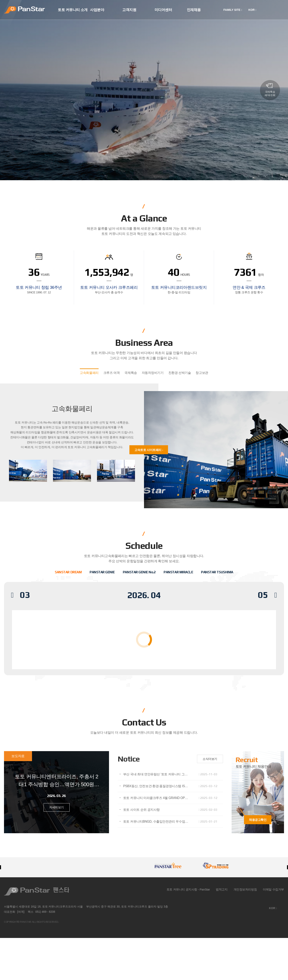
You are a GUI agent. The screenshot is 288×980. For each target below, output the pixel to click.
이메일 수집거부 (273, 889)
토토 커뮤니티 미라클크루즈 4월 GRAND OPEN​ (156, 798)
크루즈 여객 (112, 373)
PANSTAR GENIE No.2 (139, 572)
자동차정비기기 (153, 373)
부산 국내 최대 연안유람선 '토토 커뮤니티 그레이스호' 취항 (158, 774)
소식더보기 (210, 759)
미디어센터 (163, 10)
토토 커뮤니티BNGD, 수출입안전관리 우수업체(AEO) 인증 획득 (158, 822)
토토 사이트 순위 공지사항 (141, 810)
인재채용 (194, 10)
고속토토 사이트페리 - (149, 450)
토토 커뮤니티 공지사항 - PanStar (188, 889)
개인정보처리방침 (245, 889)
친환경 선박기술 (180, 373)
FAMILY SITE (233, 10)
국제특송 (131, 373)
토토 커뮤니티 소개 (73, 10)
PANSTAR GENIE (102, 572)
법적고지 (222, 889)
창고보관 (202, 373)
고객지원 (129, 10)
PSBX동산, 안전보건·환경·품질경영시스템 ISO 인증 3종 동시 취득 (158, 786)
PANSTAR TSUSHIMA (217, 572)
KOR (252, 10)
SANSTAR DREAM (68, 572)
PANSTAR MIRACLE (178, 572)
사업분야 (97, 10)
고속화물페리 (89, 373)
